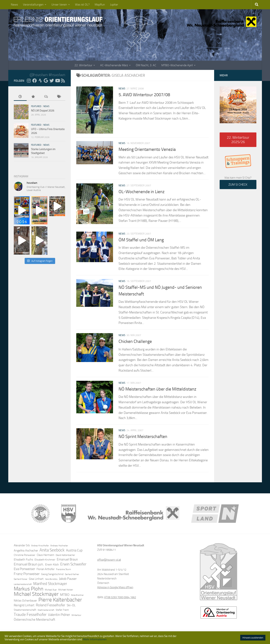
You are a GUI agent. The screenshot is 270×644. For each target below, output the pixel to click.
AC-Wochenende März (114, 65)
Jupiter (114, 5)
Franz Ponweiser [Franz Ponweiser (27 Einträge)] (27, 574)
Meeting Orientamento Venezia (147, 149)
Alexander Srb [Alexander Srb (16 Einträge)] (22, 545)
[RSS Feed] (63, 81)
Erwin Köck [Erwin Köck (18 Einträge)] (52, 564)
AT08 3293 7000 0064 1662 (120, 597)
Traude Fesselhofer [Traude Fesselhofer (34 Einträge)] (30, 615)
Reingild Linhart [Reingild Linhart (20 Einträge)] (24, 605)
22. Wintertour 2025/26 (238, 140)
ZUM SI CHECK (238, 184)
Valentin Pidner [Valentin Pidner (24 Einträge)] (59, 615)
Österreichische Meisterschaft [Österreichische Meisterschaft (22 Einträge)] (34, 620)
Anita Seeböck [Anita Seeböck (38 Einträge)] (52, 550)
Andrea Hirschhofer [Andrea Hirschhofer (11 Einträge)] (40, 546)
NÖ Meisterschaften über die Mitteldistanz (157, 389)
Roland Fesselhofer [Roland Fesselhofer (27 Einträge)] (51, 605)
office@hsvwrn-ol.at (109, 560)
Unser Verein (59, 5)
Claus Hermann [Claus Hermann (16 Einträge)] (45, 555)
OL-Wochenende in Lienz (142, 192)
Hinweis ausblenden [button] (253, 638)
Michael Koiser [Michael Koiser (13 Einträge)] (66, 590)
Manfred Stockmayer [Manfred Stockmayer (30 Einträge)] (50, 584)
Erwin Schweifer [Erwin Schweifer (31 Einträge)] (73, 564)
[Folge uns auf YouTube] (57, 81)
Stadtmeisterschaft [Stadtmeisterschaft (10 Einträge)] (46, 610)
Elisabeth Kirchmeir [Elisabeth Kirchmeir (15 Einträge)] (45, 560)
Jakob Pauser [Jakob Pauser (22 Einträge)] (68, 579)
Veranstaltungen (33, 5)
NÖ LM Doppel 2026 (43, 111)
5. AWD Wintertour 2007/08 (144, 95)
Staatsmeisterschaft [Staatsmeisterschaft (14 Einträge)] (25, 610)
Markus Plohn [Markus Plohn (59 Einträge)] (29, 589)
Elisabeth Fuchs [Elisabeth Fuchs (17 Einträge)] (23, 559)
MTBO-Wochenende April (177, 65)
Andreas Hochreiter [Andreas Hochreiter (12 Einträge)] (59, 546)
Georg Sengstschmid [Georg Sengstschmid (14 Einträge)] (52, 574)
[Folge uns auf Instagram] (29, 81)
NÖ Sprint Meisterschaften (143, 437)
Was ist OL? (82, 5)
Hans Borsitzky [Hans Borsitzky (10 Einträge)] (51, 579)
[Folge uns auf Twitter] (52, 81)
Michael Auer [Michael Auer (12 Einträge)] (51, 590)
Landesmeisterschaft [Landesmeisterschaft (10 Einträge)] (23, 584)
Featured (36, 106)
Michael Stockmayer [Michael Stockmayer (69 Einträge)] (36, 594)
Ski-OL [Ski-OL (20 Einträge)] (71, 605)
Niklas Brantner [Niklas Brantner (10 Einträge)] (77, 595)
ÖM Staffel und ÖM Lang (141, 240)
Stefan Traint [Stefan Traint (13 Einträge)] (62, 610)
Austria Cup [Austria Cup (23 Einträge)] (74, 550)
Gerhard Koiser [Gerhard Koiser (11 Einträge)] (21, 579)
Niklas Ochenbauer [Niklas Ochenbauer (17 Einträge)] (25, 600)
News (14, 5)
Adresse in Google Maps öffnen (115, 587)
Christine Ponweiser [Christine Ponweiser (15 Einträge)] (25, 555)
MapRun (100, 5)
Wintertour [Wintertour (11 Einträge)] (76, 615)
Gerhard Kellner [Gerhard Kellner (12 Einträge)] (72, 574)
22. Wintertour (83, 65)
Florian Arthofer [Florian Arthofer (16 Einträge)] (46, 569)
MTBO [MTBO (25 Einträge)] (65, 595)
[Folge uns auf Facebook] (35, 81)
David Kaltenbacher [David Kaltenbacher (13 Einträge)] (65, 555)
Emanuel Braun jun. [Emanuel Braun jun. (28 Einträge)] (29, 564)
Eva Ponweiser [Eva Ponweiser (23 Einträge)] (24, 569)
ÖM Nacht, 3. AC (146, 65)
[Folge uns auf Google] (46, 81)
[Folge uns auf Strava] (40, 81)
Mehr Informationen (95, 639)
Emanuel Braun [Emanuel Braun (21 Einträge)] (67, 559)
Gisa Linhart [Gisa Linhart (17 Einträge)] (36, 579)
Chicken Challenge (135, 341)
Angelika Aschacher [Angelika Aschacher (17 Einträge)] (26, 550)
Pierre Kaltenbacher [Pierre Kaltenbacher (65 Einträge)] (60, 600)
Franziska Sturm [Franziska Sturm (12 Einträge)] (64, 569)
